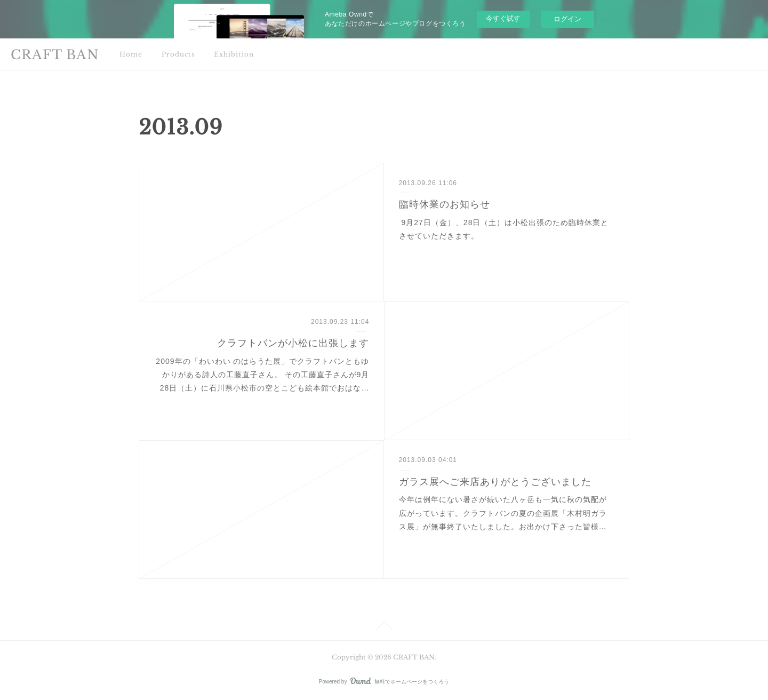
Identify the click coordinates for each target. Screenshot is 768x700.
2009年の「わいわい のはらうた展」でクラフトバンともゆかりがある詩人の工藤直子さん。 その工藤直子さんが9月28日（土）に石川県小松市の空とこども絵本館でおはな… (262, 375)
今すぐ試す (503, 18)
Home (131, 54)
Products (178, 54)
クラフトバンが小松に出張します (293, 343)
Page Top (384, 627)
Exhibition (234, 54)
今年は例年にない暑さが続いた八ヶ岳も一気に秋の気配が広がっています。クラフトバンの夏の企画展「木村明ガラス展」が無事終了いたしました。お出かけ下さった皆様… (503, 513)
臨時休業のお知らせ (445, 204)
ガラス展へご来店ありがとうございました (495, 482)
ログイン (567, 19)
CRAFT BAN (55, 55)
